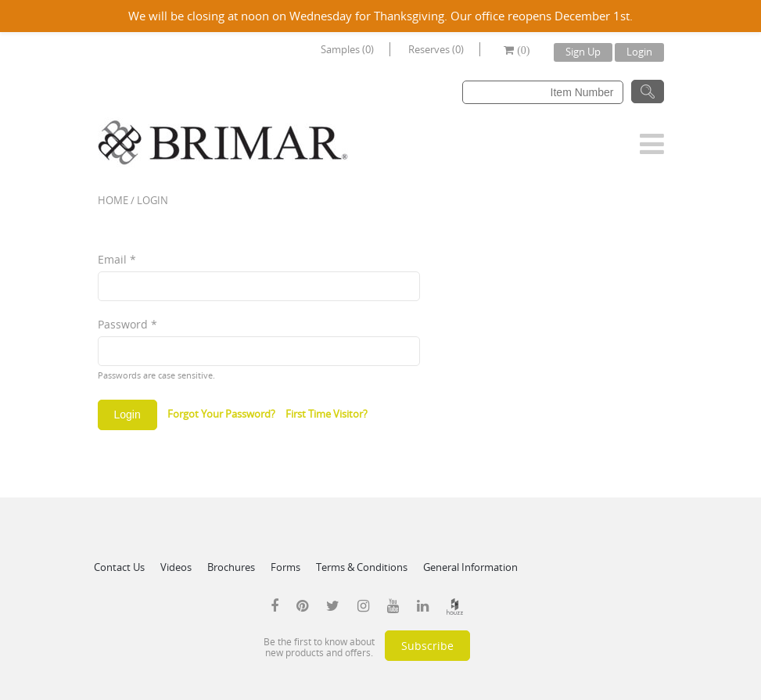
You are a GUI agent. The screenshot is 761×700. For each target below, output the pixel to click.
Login (639, 52)
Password (127, 324)
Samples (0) (347, 49)
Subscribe (427, 646)
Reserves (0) (436, 49)
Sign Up (583, 52)
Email (117, 259)
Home (113, 200)
